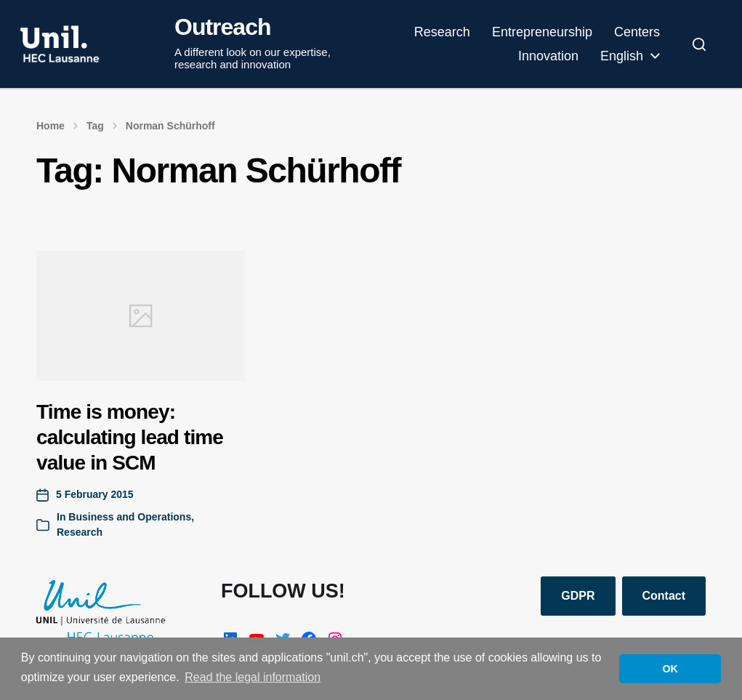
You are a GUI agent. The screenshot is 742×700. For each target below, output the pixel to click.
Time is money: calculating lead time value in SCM (130, 437)
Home (51, 126)
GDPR (578, 596)
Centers (637, 32)
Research (442, 32)
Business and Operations (130, 517)
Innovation (548, 56)
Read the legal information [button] (253, 677)
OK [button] (670, 669)
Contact (664, 596)
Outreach (222, 27)
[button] (699, 44)
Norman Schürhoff (170, 126)
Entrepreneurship (542, 32)
